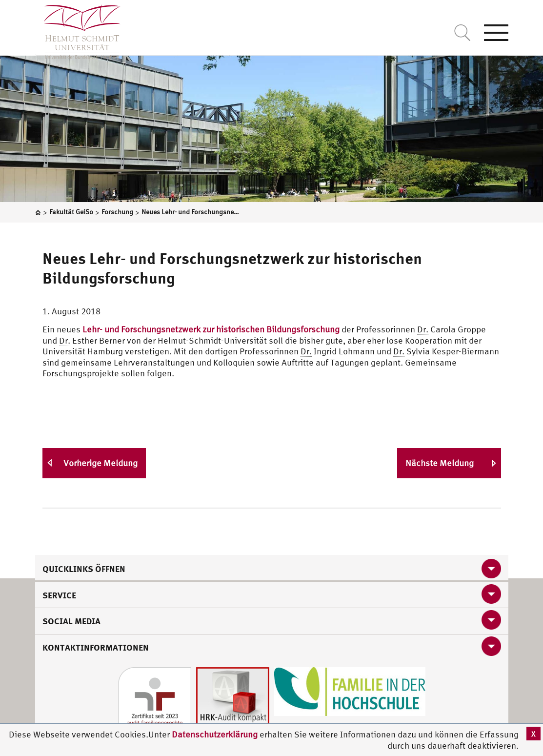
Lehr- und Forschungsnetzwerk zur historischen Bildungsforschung (211, 329)
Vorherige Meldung (101, 463)
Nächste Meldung (440, 463)
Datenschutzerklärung (215, 734)
